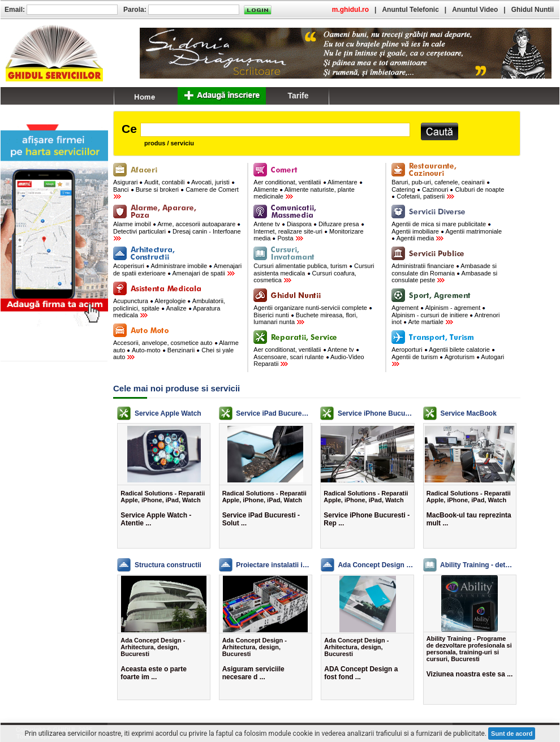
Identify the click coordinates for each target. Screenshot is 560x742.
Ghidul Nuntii (533, 10)
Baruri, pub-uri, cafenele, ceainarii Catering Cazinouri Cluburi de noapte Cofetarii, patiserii (448, 189)
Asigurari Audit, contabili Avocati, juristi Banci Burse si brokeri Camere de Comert (176, 189)
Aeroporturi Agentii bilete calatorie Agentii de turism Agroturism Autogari (448, 356)
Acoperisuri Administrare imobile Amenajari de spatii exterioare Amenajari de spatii (177, 269)
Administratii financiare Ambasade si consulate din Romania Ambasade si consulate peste (444, 273)
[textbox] (275, 130)
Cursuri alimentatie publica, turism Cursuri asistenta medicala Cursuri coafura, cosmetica (314, 273)
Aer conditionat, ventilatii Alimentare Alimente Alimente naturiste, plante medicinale (308, 189)
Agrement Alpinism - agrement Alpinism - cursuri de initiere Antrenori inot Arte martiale (445, 315)
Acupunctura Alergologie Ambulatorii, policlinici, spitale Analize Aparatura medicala (169, 308)
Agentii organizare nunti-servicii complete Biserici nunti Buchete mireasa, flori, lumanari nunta (313, 315)
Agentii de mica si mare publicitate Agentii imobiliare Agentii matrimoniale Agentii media (447, 231)
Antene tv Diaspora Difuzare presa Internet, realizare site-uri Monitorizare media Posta (309, 231)
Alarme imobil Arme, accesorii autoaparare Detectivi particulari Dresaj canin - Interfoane (177, 231)
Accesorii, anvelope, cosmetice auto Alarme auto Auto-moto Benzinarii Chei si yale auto (176, 350)
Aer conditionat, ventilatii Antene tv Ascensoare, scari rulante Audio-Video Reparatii (309, 357)
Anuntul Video (475, 10)
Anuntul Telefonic (410, 10)
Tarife (298, 96)
